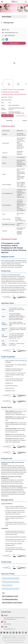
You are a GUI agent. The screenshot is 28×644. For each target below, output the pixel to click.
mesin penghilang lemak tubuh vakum (10, 589)
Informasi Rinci (9, 121)
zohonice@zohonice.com (11, 33)
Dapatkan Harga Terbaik (8, 116)
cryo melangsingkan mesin (10, 599)
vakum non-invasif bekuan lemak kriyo (11, 578)
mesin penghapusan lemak (10, 596)
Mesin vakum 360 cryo (7, 585)
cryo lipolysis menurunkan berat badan (11, 582)
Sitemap (14, 637)
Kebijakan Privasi (7, 637)
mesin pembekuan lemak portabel (12, 603)
